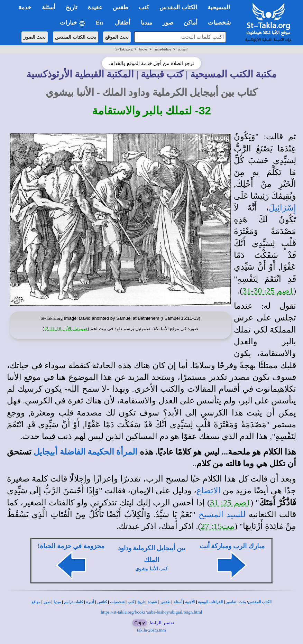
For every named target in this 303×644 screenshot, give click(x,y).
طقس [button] (121, 7)
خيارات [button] (73, 23)
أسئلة (178, 602)
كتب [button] (144, 7)
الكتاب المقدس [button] (178, 7)
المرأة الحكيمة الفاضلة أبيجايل (85, 452)
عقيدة (153, 602)
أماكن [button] (191, 23)
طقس (166, 602)
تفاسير (231, 602)
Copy (139, 623)
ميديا (57, 602)
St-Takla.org (124, 49)
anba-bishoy (163, 49)
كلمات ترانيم (74, 602)
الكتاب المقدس (260, 602)
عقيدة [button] (95, 7)
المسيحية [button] (219, 7)
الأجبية (190, 602)
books (144, 49)
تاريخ (141, 602)
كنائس (102, 602)
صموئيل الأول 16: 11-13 (66, 329)
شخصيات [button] (222, 23)
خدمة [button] (25, 7)
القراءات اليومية (210, 602)
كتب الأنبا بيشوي (151, 569)
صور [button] (168, 23)
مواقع (36, 602)
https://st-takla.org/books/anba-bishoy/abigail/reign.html (152, 612)
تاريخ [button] (72, 7)
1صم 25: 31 (230, 503)
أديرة (90, 602)
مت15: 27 (218, 526)
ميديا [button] (146, 23)
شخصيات (117, 602)
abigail (183, 49)
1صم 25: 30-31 (268, 291)
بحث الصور (35, 37)
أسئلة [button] (49, 7)
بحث (242, 602)
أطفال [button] (123, 23)
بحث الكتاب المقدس (76, 37)
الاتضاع (209, 491)
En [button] (100, 23)
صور (47, 602)
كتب (131, 602)
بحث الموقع (117, 37)
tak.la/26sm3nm (151, 630)
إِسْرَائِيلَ (282, 208)
